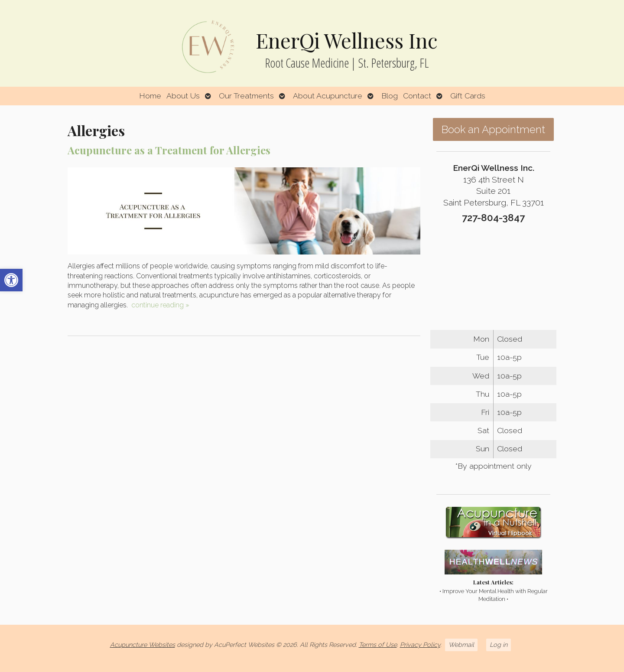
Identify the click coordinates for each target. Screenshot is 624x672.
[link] (11, 280)
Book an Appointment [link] (493, 129)
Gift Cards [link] (468, 96)
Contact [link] (417, 96)
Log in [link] (499, 644)
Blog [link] (390, 96)
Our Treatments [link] (246, 96)
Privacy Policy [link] (420, 644)
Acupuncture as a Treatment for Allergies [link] (169, 150)
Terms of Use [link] (378, 644)
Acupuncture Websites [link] (143, 644)
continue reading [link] (160, 305)
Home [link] (150, 96)
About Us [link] (183, 96)
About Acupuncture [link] (328, 96)
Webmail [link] (461, 644)
